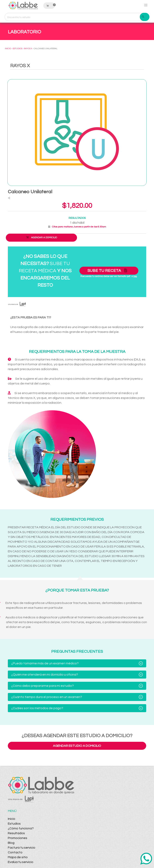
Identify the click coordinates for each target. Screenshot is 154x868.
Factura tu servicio (22, 848)
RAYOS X (28, 49)
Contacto (15, 852)
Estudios (14, 824)
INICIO (8, 49)
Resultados (16, 833)
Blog (11, 843)
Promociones (18, 838)
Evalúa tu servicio (21, 862)
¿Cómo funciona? (21, 828)
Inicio (12, 819)
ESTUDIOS (17, 49)
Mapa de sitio (18, 857)
